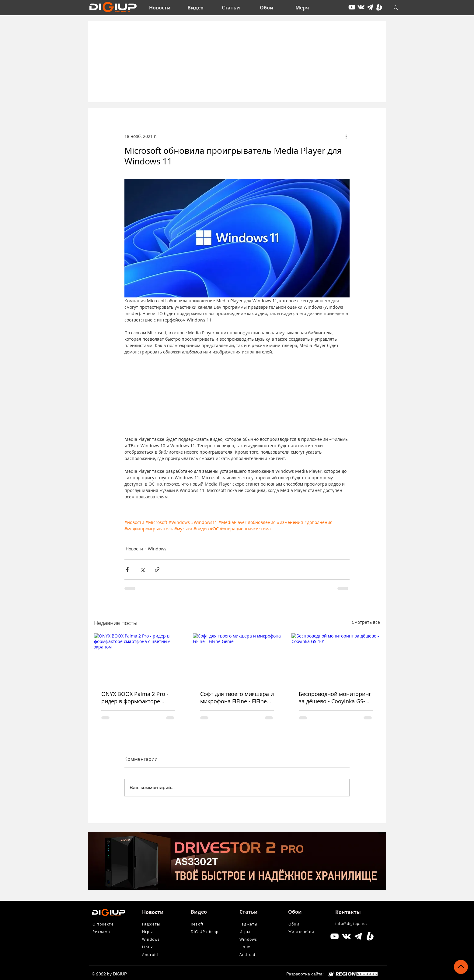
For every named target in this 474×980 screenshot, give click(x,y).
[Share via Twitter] (142, 569)
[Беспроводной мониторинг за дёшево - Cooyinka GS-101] (336, 658)
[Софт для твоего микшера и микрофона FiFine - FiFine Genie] (237, 658)
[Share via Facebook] (127, 569)
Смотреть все (366, 622)
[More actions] (346, 136)
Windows (157, 549)
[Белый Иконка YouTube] (335, 936)
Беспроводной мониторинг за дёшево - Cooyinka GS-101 (335, 697)
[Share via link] (157, 569)
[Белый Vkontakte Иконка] (346, 936)
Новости (134, 549)
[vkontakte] (361, 7)
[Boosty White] (379, 7)
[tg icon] (370, 7)
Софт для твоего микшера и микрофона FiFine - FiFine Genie (237, 697)
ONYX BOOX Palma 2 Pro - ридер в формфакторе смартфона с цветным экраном (135, 697)
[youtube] (352, 7)
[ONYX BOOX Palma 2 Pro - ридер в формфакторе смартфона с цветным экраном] (138, 658)
